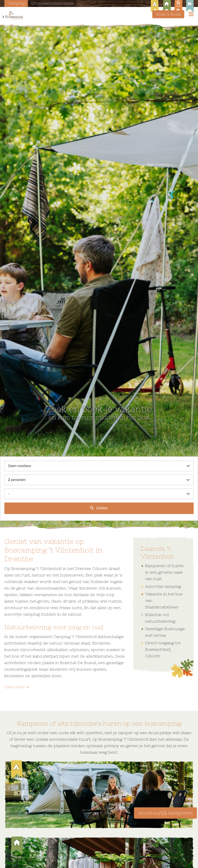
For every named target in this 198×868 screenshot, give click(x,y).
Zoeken (102, 508)
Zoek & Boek (168, 14)
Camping (16, 3)
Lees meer (15, 687)
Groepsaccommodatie (53, 3)
